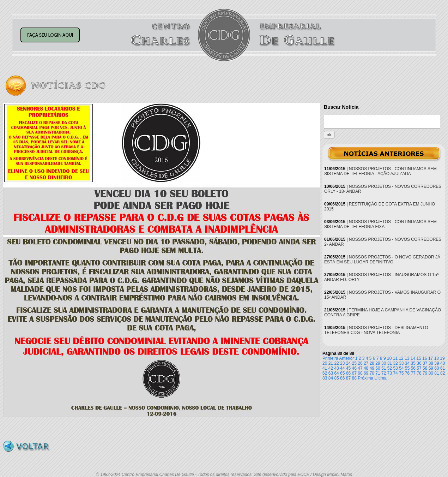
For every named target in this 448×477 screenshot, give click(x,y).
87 (348, 378)
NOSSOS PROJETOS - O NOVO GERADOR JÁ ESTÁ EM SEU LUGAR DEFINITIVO (382, 260)
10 (389, 358)
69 (366, 373)
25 (354, 363)
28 (372, 363)
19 (442, 358)
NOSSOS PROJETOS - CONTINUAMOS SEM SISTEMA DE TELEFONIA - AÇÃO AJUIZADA (380, 171)
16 (425, 358)
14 (413, 358)
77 (413, 373)
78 (419, 373)
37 (425, 363)
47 (360, 368)
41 (325, 368)
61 (443, 368)
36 (419, 363)
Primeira (330, 358)
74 (395, 373)
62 (325, 373)
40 (443, 363)
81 (437, 373)
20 (325, 363)
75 (401, 373)
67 (354, 373)
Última (381, 378)
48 (366, 368)
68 (360, 373)
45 (348, 368)
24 (348, 363)
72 (384, 373)
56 (413, 368)
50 (378, 368)
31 (390, 363)
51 (384, 368)
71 (378, 373)
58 (425, 368)
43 (336, 368)
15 (419, 358)
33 (401, 363)
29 (378, 363)
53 (395, 368)
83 (325, 378)
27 (366, 363)
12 (401, 358)
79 (425, 373)
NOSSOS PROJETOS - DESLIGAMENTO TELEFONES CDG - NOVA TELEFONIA (376, 330)
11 (395, 358)
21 (331, 363)
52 (390, 368)
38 (431, 363)
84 (331, 378)
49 (372, 368)
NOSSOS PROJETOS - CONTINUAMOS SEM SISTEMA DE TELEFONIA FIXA (380, 224)
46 (354, 368)
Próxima (365, 378)
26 (360, 363)
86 (342, 378)
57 (419, 368)
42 (331, 368)
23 (342, 363)
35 (413, 363)
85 (336, 378)
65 (342, 373)
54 (401, 368)
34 (407, 363)
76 (407, 373)
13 (407, 358)
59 (431, 368)
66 (348, 373)
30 (384, 363)
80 (431, 373)
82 (443, 373)
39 (437, 363)
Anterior (346, 358)
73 (390, 373)
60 (437, 368)
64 (336, 373)
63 (331, 373)
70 (372, 373)
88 (354, 378)
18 (437, 358)
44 (342, 368)
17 (431, 358)
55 (407, 368)
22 (336, 363)
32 (395, 363)
